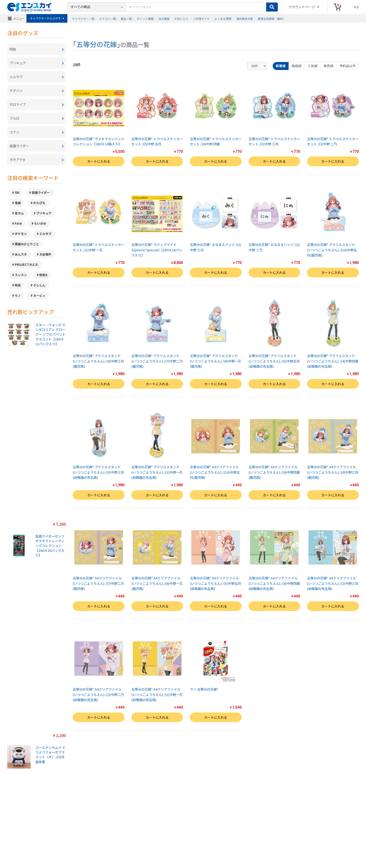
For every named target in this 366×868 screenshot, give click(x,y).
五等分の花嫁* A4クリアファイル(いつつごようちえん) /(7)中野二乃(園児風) (98, 583)
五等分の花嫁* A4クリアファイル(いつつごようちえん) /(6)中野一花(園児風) (157, 583)
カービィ (39, 295)
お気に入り (181, 18)
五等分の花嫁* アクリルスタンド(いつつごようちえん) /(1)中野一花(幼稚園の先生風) (157, 472)
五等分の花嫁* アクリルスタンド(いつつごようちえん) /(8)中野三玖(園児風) (98, 361)
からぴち (39, 203)
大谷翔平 (45, 254)
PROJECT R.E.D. (27, 265)
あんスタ (21, 254)
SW (17, 192)
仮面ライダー (41, 192)
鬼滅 (18, 203)
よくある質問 (223, 18)
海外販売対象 (245, 18)
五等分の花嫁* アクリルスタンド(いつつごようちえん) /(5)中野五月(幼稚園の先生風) (274, 361)
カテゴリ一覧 (108, 18)
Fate (18, 223)
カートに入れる (99, 161)
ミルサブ (45, 234)
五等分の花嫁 (97, 44)
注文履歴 (164, 18)
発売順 (328, 66)
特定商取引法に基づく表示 (97, 841)
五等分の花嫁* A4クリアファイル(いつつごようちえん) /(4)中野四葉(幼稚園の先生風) (274, 583)
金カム (19, 213)
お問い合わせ (197, 841)
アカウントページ (302, 7)
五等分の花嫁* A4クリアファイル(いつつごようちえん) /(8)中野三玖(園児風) (333, 472)
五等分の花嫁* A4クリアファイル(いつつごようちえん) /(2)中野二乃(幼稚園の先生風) (98, 694)
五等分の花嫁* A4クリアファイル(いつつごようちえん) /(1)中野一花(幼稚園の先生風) (157, 694)
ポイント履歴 (145, 18)
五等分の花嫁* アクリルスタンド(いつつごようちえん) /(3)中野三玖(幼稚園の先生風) (98, 472)
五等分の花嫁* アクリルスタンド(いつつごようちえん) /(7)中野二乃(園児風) (157, 361)
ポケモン (21, 234)
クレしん (39, 285)
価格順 (297, 66)
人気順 (312, 66)
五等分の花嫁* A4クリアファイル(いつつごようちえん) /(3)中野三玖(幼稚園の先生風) (333, 583)
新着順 (281, 66)
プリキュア (44, 213)
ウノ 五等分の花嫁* (204, 689)
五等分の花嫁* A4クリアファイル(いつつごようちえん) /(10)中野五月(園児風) (215, 472)
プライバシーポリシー (131, 841)
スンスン (21, 275)
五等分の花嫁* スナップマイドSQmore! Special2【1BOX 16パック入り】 (157, 250)
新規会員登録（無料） (272, 18)
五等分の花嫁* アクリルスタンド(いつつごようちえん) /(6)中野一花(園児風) (216, 361)
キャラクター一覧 (83, 18)
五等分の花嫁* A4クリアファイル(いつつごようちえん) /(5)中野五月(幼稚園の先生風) (216, 583)
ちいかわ (40, 223)
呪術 (18, 285)
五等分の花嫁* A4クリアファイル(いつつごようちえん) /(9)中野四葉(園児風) (274, 472)
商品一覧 (126, 18)
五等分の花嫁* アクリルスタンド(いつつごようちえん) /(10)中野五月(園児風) (332, 250)
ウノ (18, 295)
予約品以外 (348, 66)
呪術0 (43, 275)
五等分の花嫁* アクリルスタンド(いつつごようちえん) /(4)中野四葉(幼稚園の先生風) (333, 361)
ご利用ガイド (201, 18)
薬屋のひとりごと (27, 244)
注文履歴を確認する (222, 841)
